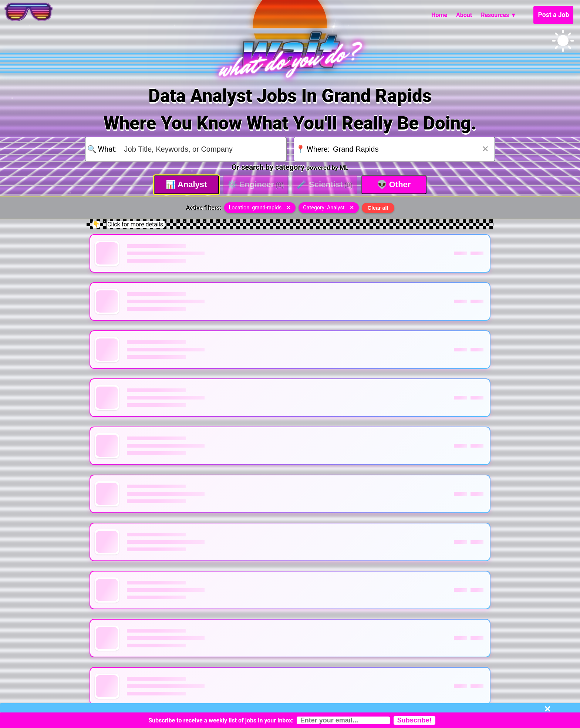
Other (394, 184)
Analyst (186, 184)
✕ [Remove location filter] (289, 208)
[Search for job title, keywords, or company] (200, 149)
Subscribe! (414, 720)
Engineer (256, 184)
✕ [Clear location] (485, 149)
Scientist (325, 184)
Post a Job (553, 15)
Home (439, 15)
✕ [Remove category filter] (352, 208)
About (464, 15)
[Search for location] (409, 149)
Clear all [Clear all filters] (378, 208)
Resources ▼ (499, 15)
